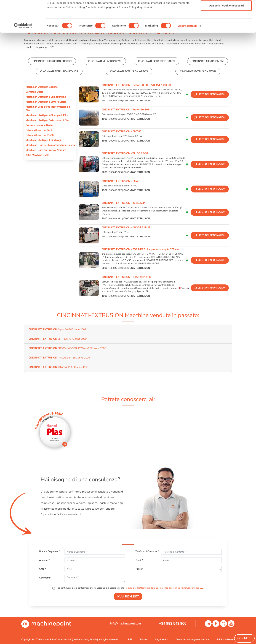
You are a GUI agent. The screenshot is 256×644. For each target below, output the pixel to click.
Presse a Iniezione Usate (39, 125)
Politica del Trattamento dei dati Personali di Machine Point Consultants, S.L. (164, 588)
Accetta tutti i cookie (226, 9)
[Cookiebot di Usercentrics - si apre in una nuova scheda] (23, 53)
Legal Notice (162, 640)
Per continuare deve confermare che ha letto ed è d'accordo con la (130, 588)
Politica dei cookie (226, 640)
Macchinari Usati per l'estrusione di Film (47, 120)
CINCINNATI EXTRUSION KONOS (59, 71)
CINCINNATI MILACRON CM (208, 61)
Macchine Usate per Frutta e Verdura (46, 150)
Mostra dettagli (187, 53)
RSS (130, 640)
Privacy (144, 640)
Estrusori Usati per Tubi (39, 130)
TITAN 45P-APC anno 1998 (58, 367)
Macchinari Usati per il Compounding (46, 97)
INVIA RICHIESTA (128, 597)
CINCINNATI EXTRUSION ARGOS (129, 71)
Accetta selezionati (226, 21)
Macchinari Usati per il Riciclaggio (44, 140)
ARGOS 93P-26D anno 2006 (59, 358)
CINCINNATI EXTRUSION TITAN (198, 71)
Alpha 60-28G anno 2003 (57, 329)
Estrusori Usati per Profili (40, 135)
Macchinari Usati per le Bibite (42, 87)
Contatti (244, 638)
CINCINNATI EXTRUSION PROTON (52, 61)
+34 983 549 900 (173, 624)
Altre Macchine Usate (37, 155)
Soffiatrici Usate (34, 92)
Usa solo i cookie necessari (226, 33)
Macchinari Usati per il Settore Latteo (46, 102)
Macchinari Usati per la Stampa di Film (47, 115)
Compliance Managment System (192, 640)
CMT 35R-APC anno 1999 (58, 339)
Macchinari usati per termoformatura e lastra (50, 145)
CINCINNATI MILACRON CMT (105, 61)
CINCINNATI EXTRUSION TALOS (157, 61)
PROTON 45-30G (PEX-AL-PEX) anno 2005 (67, 348)
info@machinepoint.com (126, 624)
